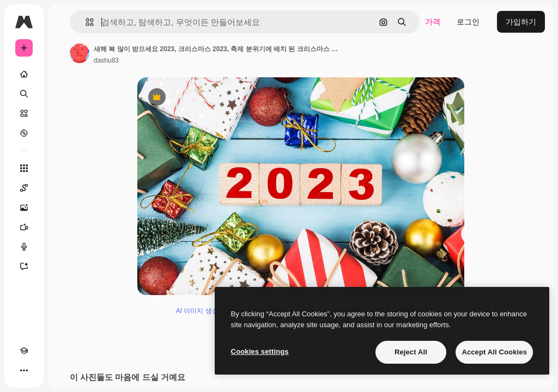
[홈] (24, 74)
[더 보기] (24, 370)
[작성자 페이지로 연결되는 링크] (80, 53)
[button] (85, 22)
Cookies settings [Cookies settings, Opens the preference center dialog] (260, 351)
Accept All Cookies (494, 352)
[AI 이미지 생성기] (24, 207)
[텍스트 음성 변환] (24, 247)
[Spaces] (24, 188)
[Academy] (24, 351)
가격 (433, 22)
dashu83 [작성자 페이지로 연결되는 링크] (106, 60)
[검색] (24, 94)
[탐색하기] (24, 133)
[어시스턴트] (24, 266)
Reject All (411, 352)
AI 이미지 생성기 (201, 311)
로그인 (468, 22)
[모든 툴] (24, 168)
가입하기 (521, 22)
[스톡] (24, 113)
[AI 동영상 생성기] (24, 227)
